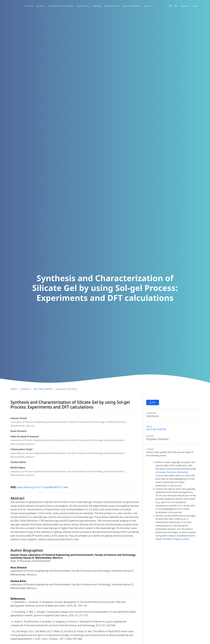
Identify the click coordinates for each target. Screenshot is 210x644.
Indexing (97, 6)
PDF (154, 402)
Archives (40, 6)
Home (14, 389)
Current (29, 6)
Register (185, 6)
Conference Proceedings (60, 6)
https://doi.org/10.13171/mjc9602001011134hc (43, 487)
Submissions (83, 6)
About (148, 6)
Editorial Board (112, 6)
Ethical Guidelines (132, 6)
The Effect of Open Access (175, 539)
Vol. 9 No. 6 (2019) (43, 389)
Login (195, 6)
